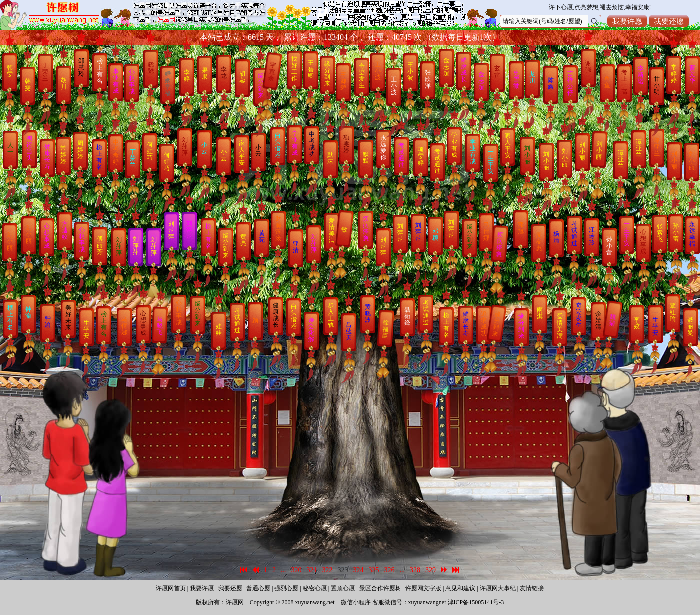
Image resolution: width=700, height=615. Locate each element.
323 (343, 570)
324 (359, 570)
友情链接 (532, 588)
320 (297, 570)
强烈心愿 (286, 588)
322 (328, 570)
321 (312, 570)
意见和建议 (460, 588)
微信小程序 (356, 602)
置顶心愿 (343, 588)
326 (390, 570)
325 (374, 570)
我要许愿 (627, 21)
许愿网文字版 (423, 588)
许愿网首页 (171, 588)
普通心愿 (258, 588)
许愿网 (235, 602)
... (284, 570)
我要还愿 (669, 21)
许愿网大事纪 (498, 588)
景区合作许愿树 (380, 588)
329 (431, 570)
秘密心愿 (315, 588)
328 (415, 570)
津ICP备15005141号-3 (476, 602)
